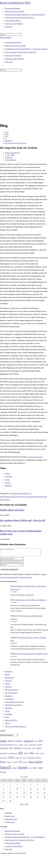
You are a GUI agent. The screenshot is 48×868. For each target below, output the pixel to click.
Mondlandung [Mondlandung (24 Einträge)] (4, 759)
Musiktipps (9, 709)
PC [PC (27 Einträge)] (21, 759)
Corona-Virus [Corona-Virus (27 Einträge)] (32, 746)
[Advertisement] (23, 98)
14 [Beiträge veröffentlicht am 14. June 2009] (45, 790)
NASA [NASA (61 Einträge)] (11, 759)
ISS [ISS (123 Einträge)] (21, 754)
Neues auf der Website (13, 55)
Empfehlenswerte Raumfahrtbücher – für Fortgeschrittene (26, 49)
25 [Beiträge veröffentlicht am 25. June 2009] (24, 798)
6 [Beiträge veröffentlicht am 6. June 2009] (38, 786)
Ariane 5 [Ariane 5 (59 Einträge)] (19, 742)
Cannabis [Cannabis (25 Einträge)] (21, 746)
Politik (7, 713)
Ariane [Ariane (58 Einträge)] (11, 742)
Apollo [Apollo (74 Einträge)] (3, 742)
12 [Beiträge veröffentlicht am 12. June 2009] (31, 790)
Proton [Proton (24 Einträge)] (25, 759)
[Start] (6, 132)
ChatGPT (8, 682)
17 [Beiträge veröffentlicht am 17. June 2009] (17, 794)
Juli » (27, 806)
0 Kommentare (10, 160)
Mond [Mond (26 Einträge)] (42, 755)
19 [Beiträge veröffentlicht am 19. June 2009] (31, 794)
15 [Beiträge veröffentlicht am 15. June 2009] (3, 794)
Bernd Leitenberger (12, 153)
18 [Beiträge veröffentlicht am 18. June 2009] (24, 794)
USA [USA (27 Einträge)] (30, 769)
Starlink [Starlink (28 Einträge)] (15, 769)
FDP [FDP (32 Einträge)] (34, 750)
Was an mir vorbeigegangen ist (15, 728)
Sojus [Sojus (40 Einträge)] (25, 763)
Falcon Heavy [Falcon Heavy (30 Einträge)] (27, 750)
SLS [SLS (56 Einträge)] (20, 763)
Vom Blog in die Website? (15, 59)
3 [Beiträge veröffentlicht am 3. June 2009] (17, 786)
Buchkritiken (9, 679)
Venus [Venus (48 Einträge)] (40, 769)
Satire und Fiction (11, 722)
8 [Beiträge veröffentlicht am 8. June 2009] (3, 790)
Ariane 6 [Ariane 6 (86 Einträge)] (28, 742)
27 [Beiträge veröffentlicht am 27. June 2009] (38, 798)
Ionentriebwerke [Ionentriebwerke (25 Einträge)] (13, 755)
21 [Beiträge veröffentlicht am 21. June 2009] (45, 794)
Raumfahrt (9, 716)
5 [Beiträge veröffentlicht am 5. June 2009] (31, 786)
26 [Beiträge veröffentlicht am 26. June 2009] (31, 798)
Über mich (9, 62)
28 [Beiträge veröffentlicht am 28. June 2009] (45, 798)
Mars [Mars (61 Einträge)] (32, 754)
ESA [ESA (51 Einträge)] (11, 750)
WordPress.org (10, 824)
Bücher (7, 676)
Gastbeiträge (9, 700)
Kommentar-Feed (11, 821)
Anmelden (8, 814)
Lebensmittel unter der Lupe (15, 703)
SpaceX (8, 725)
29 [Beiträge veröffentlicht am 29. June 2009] (3, 802)
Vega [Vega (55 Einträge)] (35, 769)
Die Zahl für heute (11, 694)
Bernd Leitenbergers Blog (15, 3)
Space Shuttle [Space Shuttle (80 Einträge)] (35, 763)
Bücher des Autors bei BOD (15, 46)
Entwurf (13, 267)
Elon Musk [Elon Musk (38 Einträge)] (4, 750)
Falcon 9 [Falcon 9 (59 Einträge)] (18, 749)
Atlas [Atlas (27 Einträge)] (36, 743)
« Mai (21, 806)
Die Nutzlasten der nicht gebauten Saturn (33, 655)
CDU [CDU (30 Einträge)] (26, 746)
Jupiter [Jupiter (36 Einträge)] (26, 755)
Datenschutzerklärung (13, 42)
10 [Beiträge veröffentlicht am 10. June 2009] (17, 790)
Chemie (8, 685)
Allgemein (9, 673)
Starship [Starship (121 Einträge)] (23, 769)
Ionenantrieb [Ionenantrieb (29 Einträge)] (4, 755)
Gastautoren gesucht (35, 457)
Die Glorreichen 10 (12, 691)
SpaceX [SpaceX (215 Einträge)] (6, 769)
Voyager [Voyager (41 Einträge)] (3, 773)
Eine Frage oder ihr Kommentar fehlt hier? (21, 52)
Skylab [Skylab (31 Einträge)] (15, 764)
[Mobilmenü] (6, 38)
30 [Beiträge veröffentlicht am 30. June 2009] (10, 802)
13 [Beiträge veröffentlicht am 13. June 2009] (38, 790)
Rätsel (7, 719)
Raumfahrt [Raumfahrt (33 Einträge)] (31, 759)
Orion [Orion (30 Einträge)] (17, 759)
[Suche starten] (23, 71)
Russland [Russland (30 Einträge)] (38, 759)
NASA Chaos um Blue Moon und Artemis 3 (31, 601)
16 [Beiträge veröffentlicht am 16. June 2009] (10, 794)
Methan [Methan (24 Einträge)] (37, 755)
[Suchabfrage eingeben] (11, 35)
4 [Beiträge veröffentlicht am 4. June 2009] (24, 786)
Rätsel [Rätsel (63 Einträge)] (3, 763)
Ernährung (9, 157)
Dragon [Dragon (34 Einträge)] (40, 746)
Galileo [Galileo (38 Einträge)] (39, 750)
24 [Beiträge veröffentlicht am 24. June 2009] (17, 798)
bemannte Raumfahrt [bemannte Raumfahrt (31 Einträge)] (7, 746)
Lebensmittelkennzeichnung (20, 494)
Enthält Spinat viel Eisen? (12, 510)
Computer (8, 688)
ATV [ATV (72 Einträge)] (40, 742)
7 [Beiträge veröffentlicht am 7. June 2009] (45, 786)
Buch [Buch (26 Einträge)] (16, 746)
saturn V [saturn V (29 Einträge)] (9, 764)
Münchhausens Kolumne (13, 706)
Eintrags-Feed (10, 818)
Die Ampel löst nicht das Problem (16, 143)
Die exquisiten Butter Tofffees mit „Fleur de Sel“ (23, 520)
